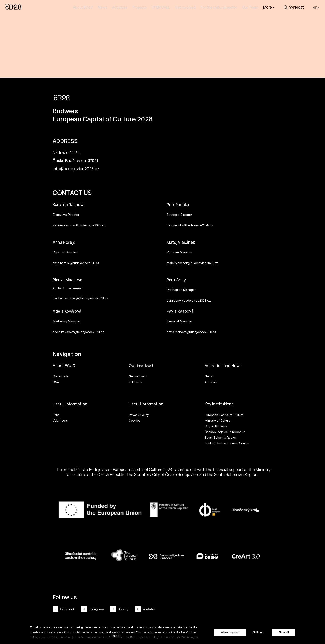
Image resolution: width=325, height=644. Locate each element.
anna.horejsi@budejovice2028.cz (76, 255)
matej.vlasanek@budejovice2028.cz (192, 255)
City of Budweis (216, 420)
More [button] (269, 7)
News (209, 370)
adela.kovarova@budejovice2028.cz (78, 325)
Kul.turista (136, 375)
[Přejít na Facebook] (64, 609)
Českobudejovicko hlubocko (225, 425)
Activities (211, 375)
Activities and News (224, 359)
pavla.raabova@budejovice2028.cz (192, 325)
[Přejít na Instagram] (93, 609)
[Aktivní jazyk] (316, 7)
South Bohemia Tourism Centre (227, 437)
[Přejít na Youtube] (145, 609)
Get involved (141, 359)
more (116, 636)
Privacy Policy (139, 408)
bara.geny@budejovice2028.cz (189, 293)
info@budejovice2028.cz (77, 160)
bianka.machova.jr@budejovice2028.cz (80, 291)
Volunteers (60, 414)
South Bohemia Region (221, 431)
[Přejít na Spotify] (119, 609)
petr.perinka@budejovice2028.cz (190, 217)
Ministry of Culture (218, 414)
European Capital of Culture (224, 408)
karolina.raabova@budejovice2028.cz (79, 217)
